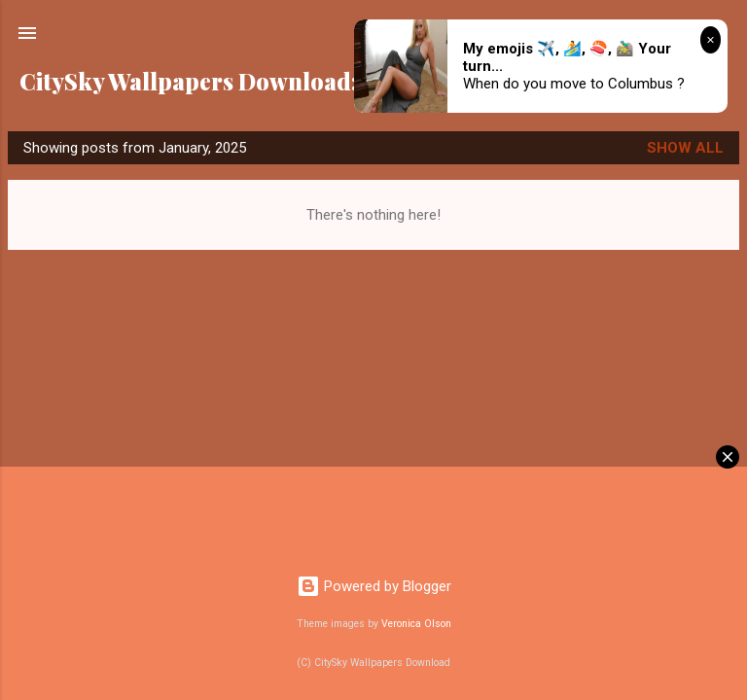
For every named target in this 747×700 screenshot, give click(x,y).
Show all (685, 148)
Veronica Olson (416, 624)
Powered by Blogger (374, 586)
